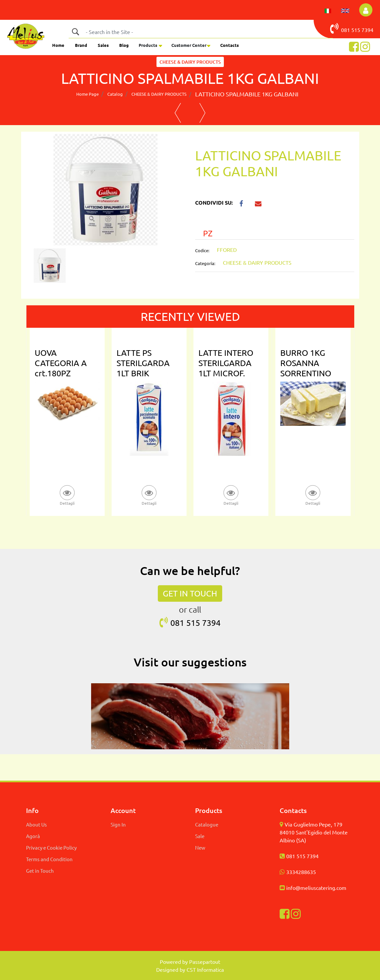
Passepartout (205, 962)
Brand (81, 45)
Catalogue (207, 824)
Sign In (118, 824)
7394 (367, 30)
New (200, 847)
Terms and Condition (49, 859)
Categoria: (205, 263)
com (341, 888)
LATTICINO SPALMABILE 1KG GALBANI (247, 94)
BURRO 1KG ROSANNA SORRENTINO (306, 363)
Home (58, 45)
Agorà (33, 836)
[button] (366, 10)
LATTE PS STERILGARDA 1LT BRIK (143, 363)
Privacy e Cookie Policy (51, 847)
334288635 (303, 872)
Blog (124, 45)
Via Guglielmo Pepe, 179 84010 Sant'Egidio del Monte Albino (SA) (314, 832)
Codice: (202, 250)
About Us (36, 824)
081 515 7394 (302, 856)
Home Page (87, 94)
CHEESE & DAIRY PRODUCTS (159, 94)
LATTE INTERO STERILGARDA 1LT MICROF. (226, 363)
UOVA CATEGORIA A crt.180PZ (61, 363)
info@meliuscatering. (311, 888)
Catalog (115, 94)
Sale (200, 836)
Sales (103, 45)
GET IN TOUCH (190, 593)
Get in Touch (40, 871)
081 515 (346, 28)
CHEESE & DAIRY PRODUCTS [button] (190, 62)
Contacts (229, 45)
